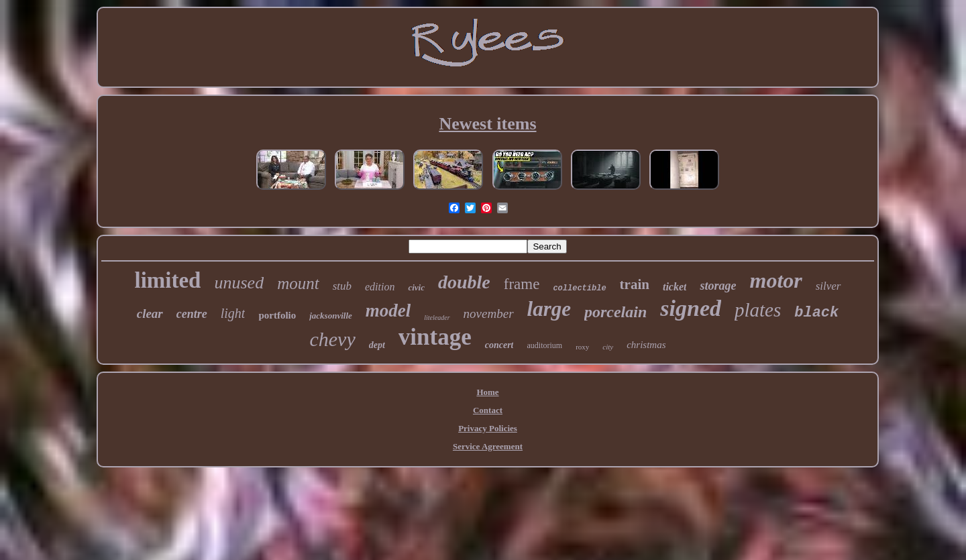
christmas (646, 345)
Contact (488, 410)
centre (192, 314)
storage (718, 286)
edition (380, 287)
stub (342, 286)
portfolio (277, 315)
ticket (675, 287)
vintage (435, 337)
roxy (582, 347)
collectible (579, 288)
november (489, 314)
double (464, 282)
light (233, 313)
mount (298, 283)
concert (499, 345)
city (608, 347)
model (388, 311)
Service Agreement (488, 446)
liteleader (437, 318)
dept (377, 345)
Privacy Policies (488, 428)
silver (828, 286)
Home (487, 392)
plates (758, 310)
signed (691, 308)
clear (150, 314)
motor (775, 280)
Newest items (487, 124)
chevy (332, 339)
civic (416, 287)
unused (239, 283)
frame (522, 284)
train (635, 284)
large (549, 309)
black (816, 313)
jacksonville (331, 316)
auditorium (544, 345)
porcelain (615, 312)
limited (167, 280)
